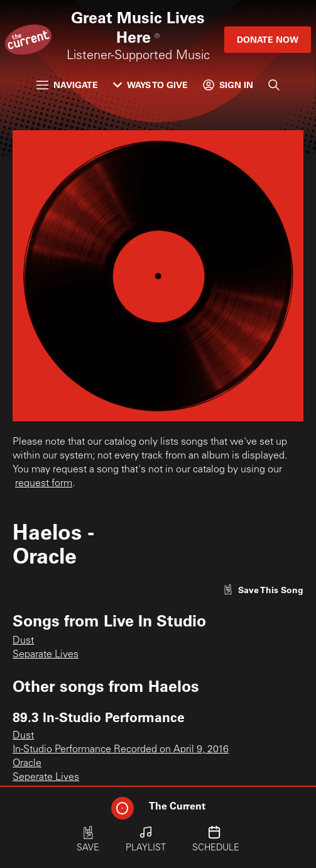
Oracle (27, 764)
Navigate (67, 85)
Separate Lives (46, 655)
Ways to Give (150, 85)
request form (44, 484)
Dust (23, 641)
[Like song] (263, 590)
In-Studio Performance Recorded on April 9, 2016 (121, 750)
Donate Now (268, 39)
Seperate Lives (46, 777)
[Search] (274, 85)
